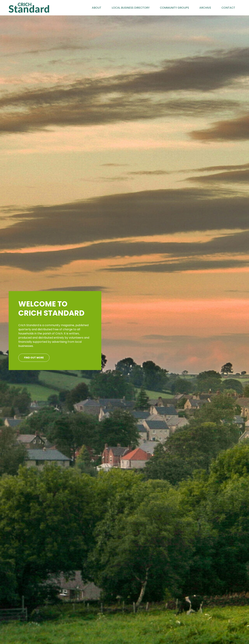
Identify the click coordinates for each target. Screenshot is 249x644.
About (97, 8)
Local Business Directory (131, 8)
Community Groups (174, 8)
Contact (228, 8)
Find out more (34, 358)
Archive (205, 8)
